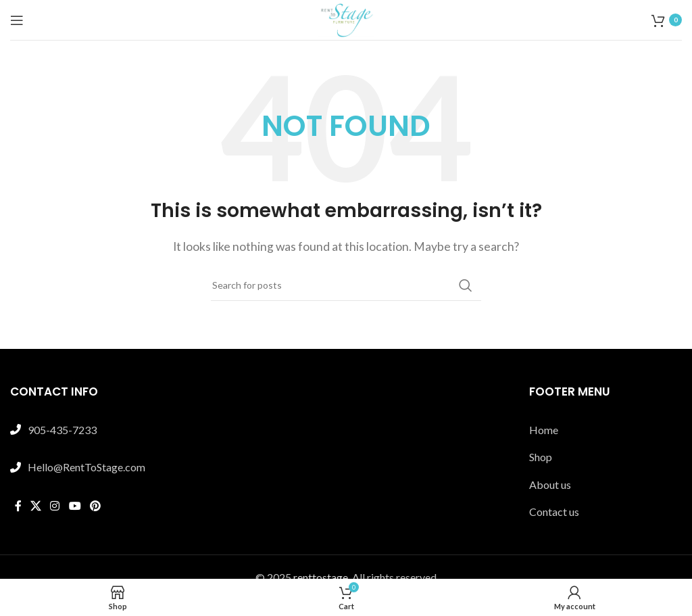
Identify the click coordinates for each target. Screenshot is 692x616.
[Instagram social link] (55, 506)
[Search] (346, 285)
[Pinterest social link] (95, 506)
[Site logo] (346, 19)
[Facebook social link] (18, 506)
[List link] (605, 430)
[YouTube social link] (75, 506)
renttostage (321, 577)
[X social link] (35, 506)
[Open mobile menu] (17, 20)
